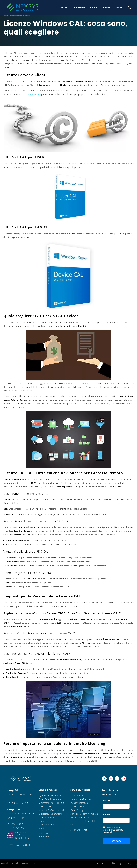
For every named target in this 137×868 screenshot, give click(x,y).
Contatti (119, 7)
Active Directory (82, 383)
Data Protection (78, 806)
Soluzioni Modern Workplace (84, 814)
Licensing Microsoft (32, 94)
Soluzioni (94, 7)
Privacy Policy (131, 863)
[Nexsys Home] (22, 7)
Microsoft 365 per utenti (50, 814)
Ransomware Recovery (81, 799)
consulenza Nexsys (12, 754)
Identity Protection (79, 803)
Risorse (107, 7)
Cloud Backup (77, 810)
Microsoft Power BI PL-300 (51, 803)
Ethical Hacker (45, 806)
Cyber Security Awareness (51, 799)
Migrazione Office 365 (81, 817)
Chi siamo (64, 7)
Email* (106, 801)
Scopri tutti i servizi (79, 830)
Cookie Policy (115, 863)
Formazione (79, 7)
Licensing (54, 754)
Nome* (107, 815)
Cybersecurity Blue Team (50, 796)
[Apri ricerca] (129, 7)
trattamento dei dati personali (113, 831)
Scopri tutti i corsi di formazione (47, 835)
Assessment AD (78, 796)
